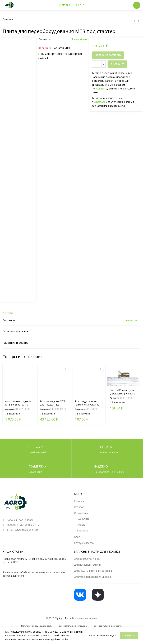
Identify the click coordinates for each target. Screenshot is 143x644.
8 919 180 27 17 (71, 5)
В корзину (117, 64)
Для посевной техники (87, 565)
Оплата (81, 525)
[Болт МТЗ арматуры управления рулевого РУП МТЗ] (124, 375)
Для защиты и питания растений (93, 571)
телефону (101, 89)
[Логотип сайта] (10, 5)
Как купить (83, 519)
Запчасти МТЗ (61, 48)
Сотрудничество (84, 543)
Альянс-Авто (79, 39)
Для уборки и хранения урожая (93, 577)
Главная (8, 19)
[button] (31, 369)
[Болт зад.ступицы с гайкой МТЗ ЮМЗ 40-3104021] (89, 381)
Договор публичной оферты (108, 626)
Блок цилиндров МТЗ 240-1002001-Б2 (53, 403)
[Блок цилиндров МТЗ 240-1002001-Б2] (54, 381)
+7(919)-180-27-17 (29, 525)
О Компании (81, 513)
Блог (77, 537)
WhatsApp (100, 102)
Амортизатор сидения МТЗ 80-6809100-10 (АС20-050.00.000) (18, 405)
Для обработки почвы (87, 559)
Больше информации (103, 635)
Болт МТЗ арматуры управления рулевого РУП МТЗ (122, 393)
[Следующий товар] (138, 21)
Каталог (79, 507)
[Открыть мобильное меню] (137, 5)
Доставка (82, 531)
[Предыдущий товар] (130, 21)
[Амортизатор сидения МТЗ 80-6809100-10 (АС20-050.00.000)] (19, 381)
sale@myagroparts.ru (27, 530)
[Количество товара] (99, 64)
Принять (129, 636)
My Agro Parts (63, 618)
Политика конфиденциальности (37, 626)
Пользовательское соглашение (73, 626)
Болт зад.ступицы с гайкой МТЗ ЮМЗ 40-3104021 (88, 405)
